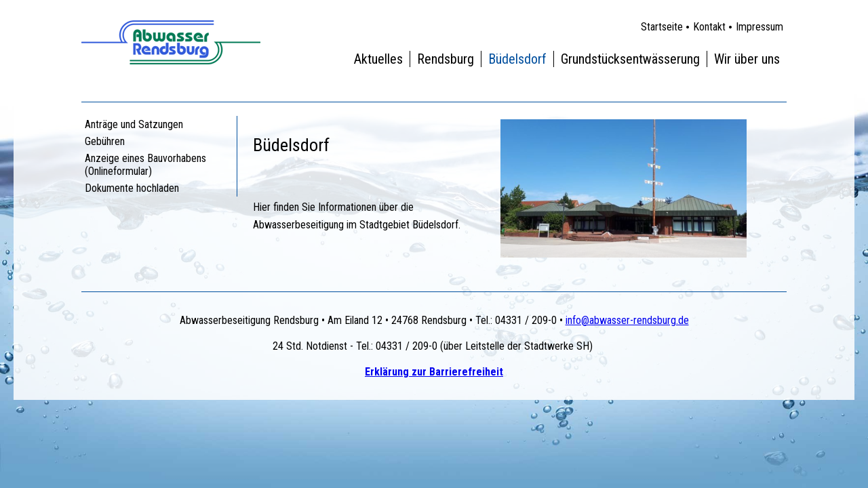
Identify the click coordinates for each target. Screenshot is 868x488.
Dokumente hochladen (132, 188)
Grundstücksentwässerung (630, 59)
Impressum (759, 27)
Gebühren (105, 141)
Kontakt (709, 27)
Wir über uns (747, 59)
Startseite (662, 27)
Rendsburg (446, 59)
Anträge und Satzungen (134, 124)
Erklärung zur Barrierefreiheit (434, 372)
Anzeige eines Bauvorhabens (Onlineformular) (145, 165)
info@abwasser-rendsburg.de (627, 320)
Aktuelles (378, 59)
